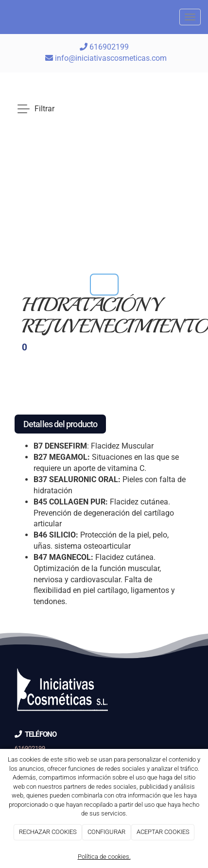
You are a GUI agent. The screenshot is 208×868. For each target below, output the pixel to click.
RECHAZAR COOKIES (48, 832)
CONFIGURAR (106, 832)
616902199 (104, 47)
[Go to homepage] (5, 17)
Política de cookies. (104, 857)
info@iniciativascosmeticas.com (111, 58)
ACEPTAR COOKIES (163, 832)
